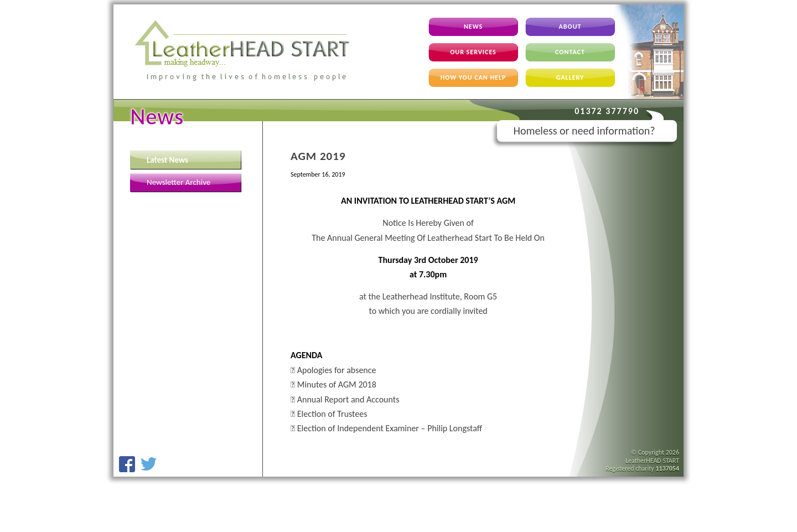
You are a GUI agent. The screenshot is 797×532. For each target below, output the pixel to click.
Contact (570, 52)
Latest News (167, 160)
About (570, 27)
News (473, 27)
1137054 (667, 468)
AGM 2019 (318, 156)
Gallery (570, 78)
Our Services (473, 52)
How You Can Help (473, 78)
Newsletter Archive (178, 182)
